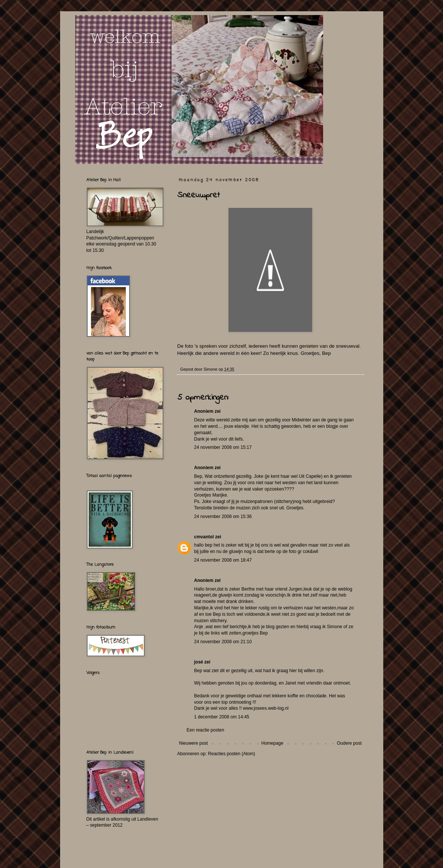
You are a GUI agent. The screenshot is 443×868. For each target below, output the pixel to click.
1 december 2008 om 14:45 (222, 717)
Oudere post (349, 743)
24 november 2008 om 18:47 (223, 560)
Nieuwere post (194, 743)
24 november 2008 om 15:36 (223, 517)
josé (199, 662)
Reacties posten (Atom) (232, 754)
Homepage (272, 743)
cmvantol (204, 537)
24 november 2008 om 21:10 (223, 642)
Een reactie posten (206, 730)
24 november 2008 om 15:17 (223, 447)
